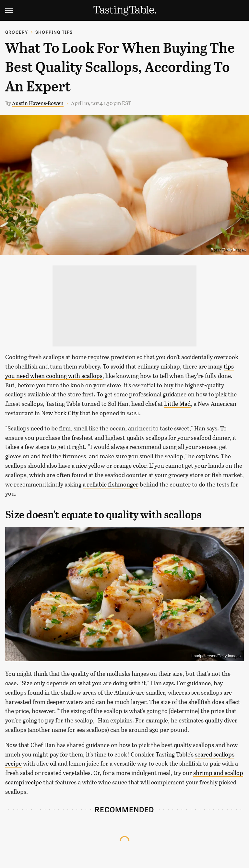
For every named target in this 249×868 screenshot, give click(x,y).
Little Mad (177, 404)
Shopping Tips (54, 32)
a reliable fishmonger (111, 484)
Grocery (17, 32)
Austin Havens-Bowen (38, 103)
